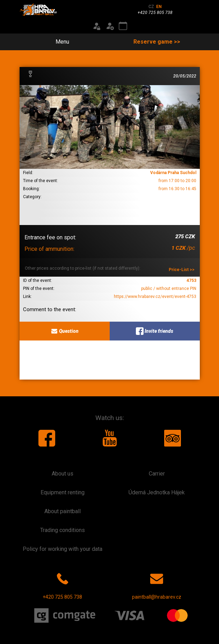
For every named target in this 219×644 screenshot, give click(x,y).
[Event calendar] (123, 26)
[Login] (96, 26)
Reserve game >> (157, 42)
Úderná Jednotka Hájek (157, 492)
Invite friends (155, 331)
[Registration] (110, 26)
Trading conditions (63, 530)
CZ (151, 7)
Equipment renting (63, 492)
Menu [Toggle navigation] (58, 42)
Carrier (157, 474)
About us (63, 474)
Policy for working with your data (63, 549)
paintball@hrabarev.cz (157, 585)
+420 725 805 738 (62, 585)
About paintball (63, 511)
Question (64, 331)
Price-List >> (182, 270)
